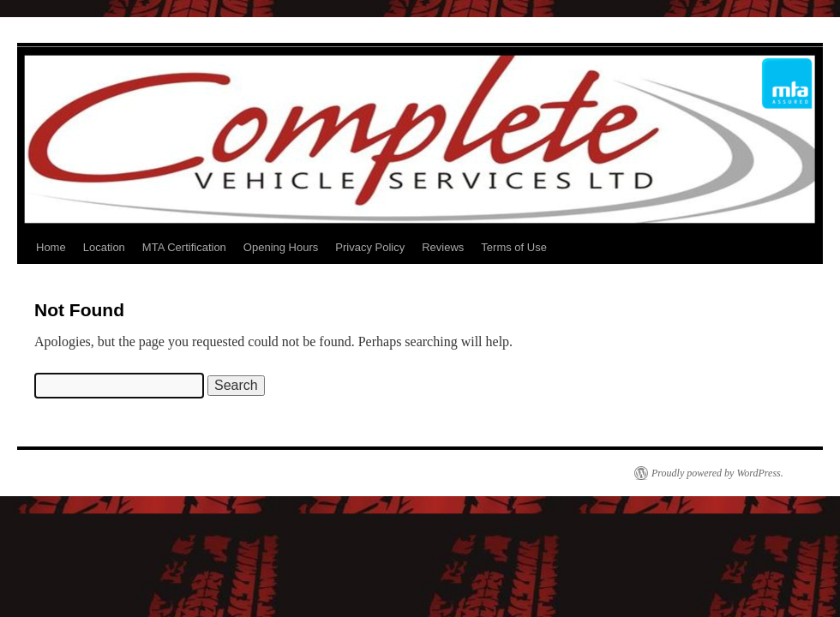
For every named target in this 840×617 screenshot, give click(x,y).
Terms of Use (514, 247)
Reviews (443, 247)
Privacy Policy (370, 247)
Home (51, 247)
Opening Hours (281, 247)
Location (104, 247)
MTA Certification (184, 247)
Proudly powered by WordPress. (717, 473)
